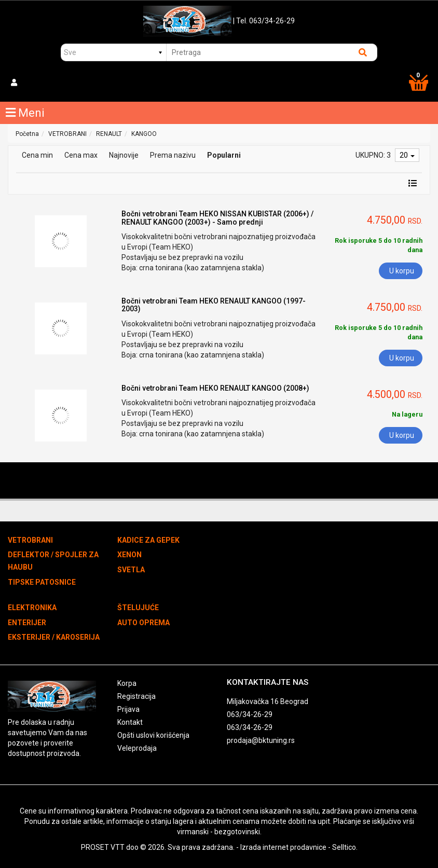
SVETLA (131, 570)
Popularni (224, 155)
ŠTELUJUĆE (138, 608)
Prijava (128, 709)
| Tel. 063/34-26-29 (264, 21)
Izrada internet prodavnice (283, 847)
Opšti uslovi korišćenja (153, 735)
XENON (129, 555)
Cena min (37, 155)
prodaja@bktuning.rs (261, 740)
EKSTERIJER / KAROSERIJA (54, 637)
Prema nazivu (173, 155)
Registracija (136, 696)
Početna (27, 134)
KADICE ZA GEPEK (148, 540)
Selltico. (345, 847)
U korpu (402, 271)
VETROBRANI (67, 134)
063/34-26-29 (250, 714)
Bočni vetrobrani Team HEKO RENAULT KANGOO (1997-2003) (214, 305)
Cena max (81, 155)
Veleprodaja (137, 748)
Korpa (127, 683)
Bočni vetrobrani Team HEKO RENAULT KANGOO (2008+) (215, 388)
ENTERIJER (27, 623)
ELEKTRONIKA (32, 608)
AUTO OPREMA (143, 623)
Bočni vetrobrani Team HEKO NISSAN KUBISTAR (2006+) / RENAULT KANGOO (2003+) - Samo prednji (217, 218)
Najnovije (124, 155)
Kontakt (130, 722)
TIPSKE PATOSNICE (42, 582)
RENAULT (109, 134)
